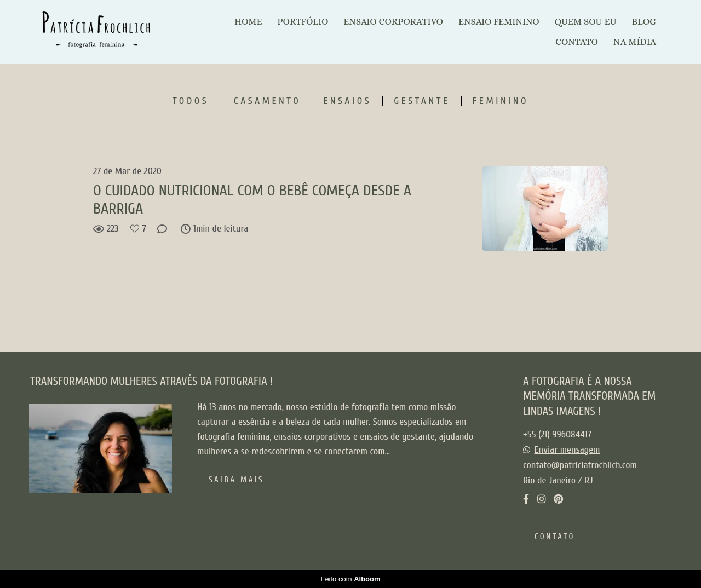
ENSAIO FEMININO (499, 22)
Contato (555, 537)
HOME (248, 22)
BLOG (644, 22)
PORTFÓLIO (303, 22)
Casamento (267, 101)
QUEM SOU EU (586, 22)
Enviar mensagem (567, 450)
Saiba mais (236, 480)
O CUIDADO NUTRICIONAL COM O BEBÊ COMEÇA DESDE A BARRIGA (252, 200)
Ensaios (347, 101)
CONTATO (577, 42)
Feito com (350, 579)
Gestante (422, 101)
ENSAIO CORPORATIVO (393, 22)
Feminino (501, 101)
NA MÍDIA (635, 42)
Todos (191, 101)
